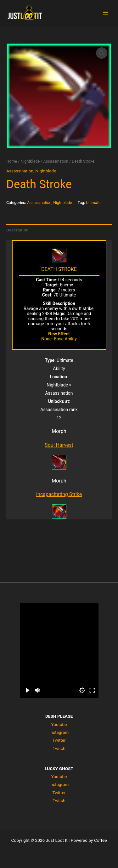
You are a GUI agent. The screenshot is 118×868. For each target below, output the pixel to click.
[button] (102, 53)
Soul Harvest (59, 445)
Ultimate (93, 203)
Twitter (59, 740)
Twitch (59, 748)
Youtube (59, 724)
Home (12, 161)
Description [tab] (17, 230)
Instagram (59, 732)
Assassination (56, 161)
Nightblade (30, 161)
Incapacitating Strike (59, 494)
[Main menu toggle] (106, 13)
